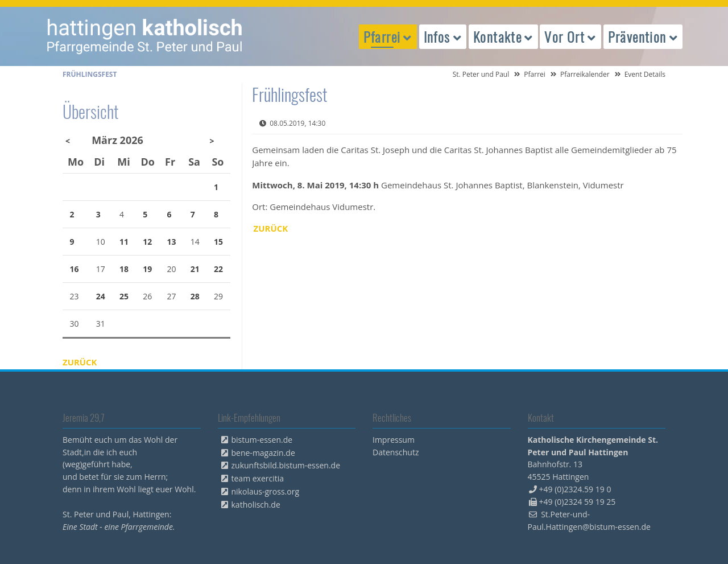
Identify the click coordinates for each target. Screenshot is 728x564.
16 (75, 269)
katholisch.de (256, 505)
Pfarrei (535, 74)
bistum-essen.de (262, 440)
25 (124, 296)
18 (124, 269)
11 (124, 242)
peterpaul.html (145, 36)
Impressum (394, 440)
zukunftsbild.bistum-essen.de (286, 465)
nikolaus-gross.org (266, 491)
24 (101, 296)
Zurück (271, 228)
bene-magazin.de (263, 453)
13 (172, 242)
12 (147, 242)
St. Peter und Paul (481, 74)
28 (195, 296)
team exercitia (258, 478)
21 (195, 269)
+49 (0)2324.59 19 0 (575, 489)
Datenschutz (396, 452)
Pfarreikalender (585, 74)
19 (147, 269)
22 (218, 269)
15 (218, 242)
